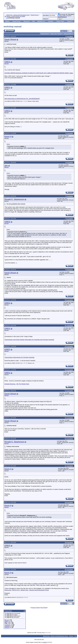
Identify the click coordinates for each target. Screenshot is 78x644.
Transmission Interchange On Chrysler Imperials (19, 357)
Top (75, 636)
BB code (7, 620)
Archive (71, 636)
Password (45, 19)
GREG (7, 62)
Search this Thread (56, 34)
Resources (27, 21)
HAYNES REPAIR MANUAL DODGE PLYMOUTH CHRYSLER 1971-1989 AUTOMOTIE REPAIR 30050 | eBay (39, 73)
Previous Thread (35, 608)
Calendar (51, 21)
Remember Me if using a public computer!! (66, 16)
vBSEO (45, 642)
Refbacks (7, 627)
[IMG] (6, 622)
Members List (41, 21)
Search (69, 21)
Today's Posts (60, 21)
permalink (70, 36)
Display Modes (68, 34)
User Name (46, 15)
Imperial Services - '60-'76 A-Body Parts (17, 384)
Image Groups (16, 21)
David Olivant (10, 39)
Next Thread (44, 608)
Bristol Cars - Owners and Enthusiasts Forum (18, 15)
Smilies (6, 621)
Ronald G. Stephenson (14, 199)
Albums (7, 21)
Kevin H (8, 136)
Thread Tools (44, 34)
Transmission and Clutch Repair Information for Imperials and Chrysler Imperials (29, 340)
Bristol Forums (35, 15)
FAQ (33, 21)
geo (6, 166)
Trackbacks (7, 625)
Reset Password (62, 17)
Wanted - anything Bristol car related (16, 16)
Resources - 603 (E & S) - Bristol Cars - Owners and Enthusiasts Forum (27, 590)
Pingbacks (7, 626)
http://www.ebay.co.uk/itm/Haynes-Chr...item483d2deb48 (22, 99)
